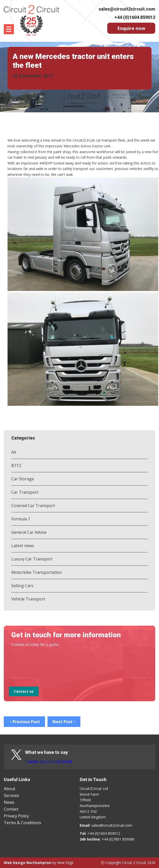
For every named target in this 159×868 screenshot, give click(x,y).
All (14, 452)
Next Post (64, 722)
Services (11, 795)
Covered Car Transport (33, 506)
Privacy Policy (16, 816)
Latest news (23, 546)
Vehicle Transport (28, 599)
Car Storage (23, 479)
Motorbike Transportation (37, 572)
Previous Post (24, 722)
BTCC (17, 465)
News (9, 802)
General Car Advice (29, 532)
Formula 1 (21, 519)
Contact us (24, 691)
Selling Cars (22, 586)
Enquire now (131, 28)
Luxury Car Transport (32, 559)
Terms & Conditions (22, 823)
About (10, 789)
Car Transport (25, 492)
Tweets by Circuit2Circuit (48, 761)
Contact (11, 809)
